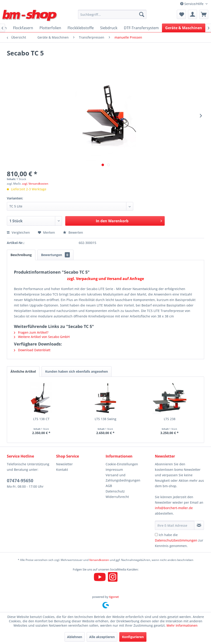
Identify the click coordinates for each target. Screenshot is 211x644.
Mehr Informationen (182, 625)
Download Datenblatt (32, 350)
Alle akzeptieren (102, 637)
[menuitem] (112, 14)
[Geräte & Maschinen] (184, 28)
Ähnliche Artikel (23, 371)
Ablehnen (75, 637)
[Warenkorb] (204, 14)
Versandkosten (99, 560)
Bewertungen (55, 255)
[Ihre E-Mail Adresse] (175, 525)
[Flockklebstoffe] (81, 28)
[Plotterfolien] (50, 28)
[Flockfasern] (23, 28)
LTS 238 (170, 419)
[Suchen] (142, 14)
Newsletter (64, 464)
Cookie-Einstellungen (122, 464)
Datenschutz (115, 491)
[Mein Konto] (193, 14)
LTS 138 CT (41, 419)
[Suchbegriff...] (112, 14)
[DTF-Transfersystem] (141, 28)
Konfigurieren (133, 637)
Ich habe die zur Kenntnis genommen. (179, 540)
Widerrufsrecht (117, 497)
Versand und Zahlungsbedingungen (123, 478)
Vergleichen (18, 232)
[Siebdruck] (109, 28)
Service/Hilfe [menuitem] (192, 4)
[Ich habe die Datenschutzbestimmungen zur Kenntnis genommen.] (156, 535)
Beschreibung (21, 255)
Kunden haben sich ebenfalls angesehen (77, 371)
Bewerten (73, 232)
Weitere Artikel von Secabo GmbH (42, 337)
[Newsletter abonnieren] (199, 525)
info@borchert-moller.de (174, 508)
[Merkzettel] (181, 14)
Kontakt (62, 470)
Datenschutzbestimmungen (176, 540)
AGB (109, 486)
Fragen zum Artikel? (31, 332)
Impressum (114, 470)
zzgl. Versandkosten (35, 184)
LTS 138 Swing (105, 419)
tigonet (114, 597)
